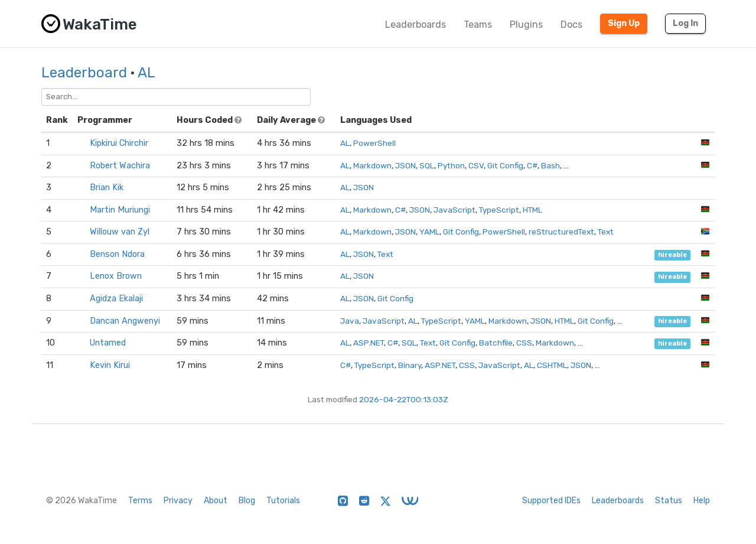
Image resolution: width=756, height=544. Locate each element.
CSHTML (552, 365)
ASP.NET (369, 343)
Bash (550, 165)
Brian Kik (107, 188)
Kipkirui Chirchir (119, 143)
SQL (427, 165)
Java (350, 321)
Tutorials (283, 501)
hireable (672, 255)
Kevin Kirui (110, 365)
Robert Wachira (120, 166)
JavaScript (454, 210)
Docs (571, 25)
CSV (476, 165)
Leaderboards (416, 25)
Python (451, 165)
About (216, 501)
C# (532, 165)
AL (146, 73)
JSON (405, 165)
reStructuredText (561, 232)
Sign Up (624, 23)
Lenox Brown (116, 276)
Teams (478, 25)
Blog (247, 501)
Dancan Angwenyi (125, 321)
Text (606, 232)
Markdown (372, 165)
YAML (429, 232)
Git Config (505, 165)
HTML (532, 210)
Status (669, 501)
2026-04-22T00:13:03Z (404, 399)
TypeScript (499, 210)
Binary (410, 365)
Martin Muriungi (120, 210)
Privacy (178, 501)
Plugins (526, 25)
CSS (524, 343)
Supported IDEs (551, 501)
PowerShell (374, 143)
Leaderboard (84, 73)
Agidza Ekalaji (116, 299)
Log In (685, 23)
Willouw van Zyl (120, 232)
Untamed (108, 343)
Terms (140, 501)
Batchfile (496, 343)
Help (702, 501)
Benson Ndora (117, 254)
